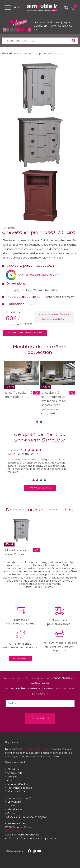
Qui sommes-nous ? (18, 798)
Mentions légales (16, 784)
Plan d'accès (14, 809)
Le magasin (13, 802)
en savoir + (20, 659)
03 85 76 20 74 (14, 831)
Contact (11, 813)
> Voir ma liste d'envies (55, 315)
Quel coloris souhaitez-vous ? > (39, 275)
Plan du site (13, 769)
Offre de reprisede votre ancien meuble (20, 646)
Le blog (11, 806)
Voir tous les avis (40, 488)
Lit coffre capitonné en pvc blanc (19, 395)
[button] (37, 422)
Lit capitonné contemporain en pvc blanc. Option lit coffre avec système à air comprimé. (53, 403)
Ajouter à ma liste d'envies (25, 333)
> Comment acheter (53, 319)
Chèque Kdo (14, 773)
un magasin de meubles (37, 749)
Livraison (11, 777)
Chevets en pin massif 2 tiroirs (15, 552)
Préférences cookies (18, 788)
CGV (9, 780)
